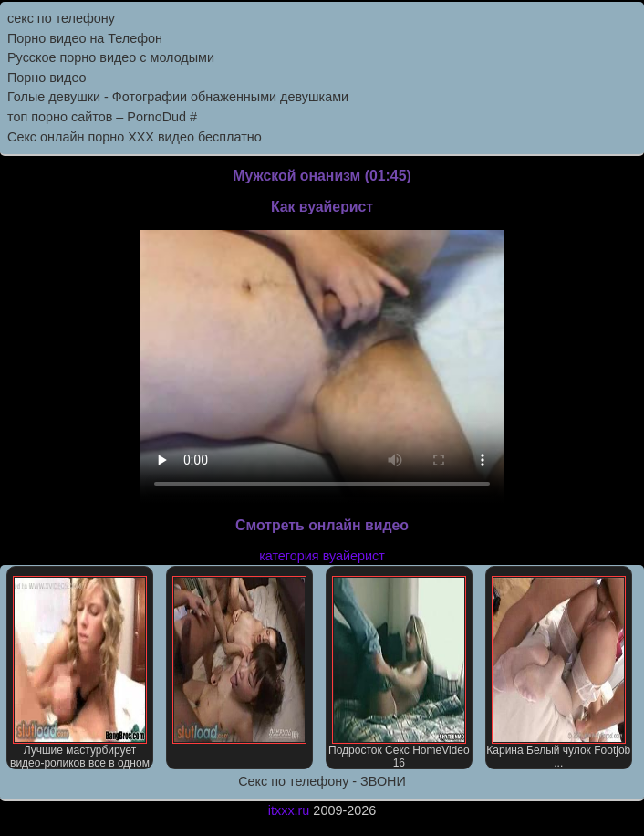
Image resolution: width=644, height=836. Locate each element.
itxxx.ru (289, 810)
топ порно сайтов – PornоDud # (102, 117)
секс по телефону (61, 18)
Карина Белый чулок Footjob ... (558, 673)
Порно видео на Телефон (85, 38)
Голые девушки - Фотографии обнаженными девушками (178, 97)
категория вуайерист (322, 556)
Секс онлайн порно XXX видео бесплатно (135, 137)
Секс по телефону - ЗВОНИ (322, 781)
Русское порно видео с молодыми (111, 57)
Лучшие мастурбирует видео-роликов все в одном (80, 673)
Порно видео (47, 78)
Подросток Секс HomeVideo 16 (399, 673)
